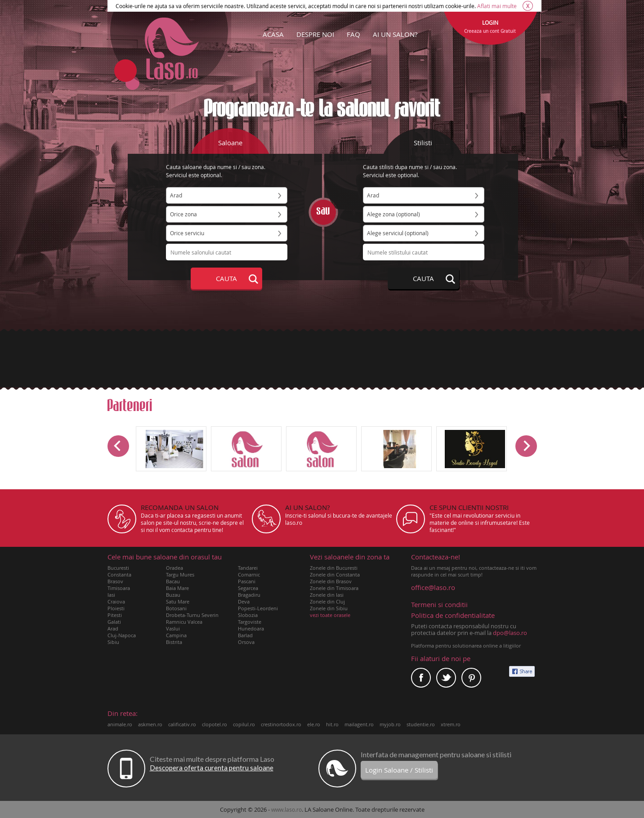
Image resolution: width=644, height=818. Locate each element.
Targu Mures (180, 574)
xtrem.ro (451, 724)
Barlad (245, 635)
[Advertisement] (322, 358)
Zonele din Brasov (331, 581)
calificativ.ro (182, 724)
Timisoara (119, 588)
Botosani (176, 608)
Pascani (247, 581)
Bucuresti (118, 568)
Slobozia (248, 615)
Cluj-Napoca (122, 635)
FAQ (353, 34)
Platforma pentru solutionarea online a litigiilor (466, 646)
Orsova (246, 642)
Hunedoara (251, 628)
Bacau (173, 581)
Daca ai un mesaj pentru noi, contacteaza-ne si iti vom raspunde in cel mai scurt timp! (474, 566)
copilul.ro (244, 724)
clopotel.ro (215, 724)
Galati (114, 622)
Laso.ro (172, 49)
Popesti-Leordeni (258, 608)
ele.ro (314, 724)
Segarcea (248, 588)
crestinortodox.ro (281, 724)
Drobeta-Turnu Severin (192, 615)
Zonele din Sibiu (329, 608)
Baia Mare (177, 588)
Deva (244, 601)
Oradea (174, 568)
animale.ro (120, 724)
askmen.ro (150, 724)
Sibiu (113, 642)
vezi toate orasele (330, 615)
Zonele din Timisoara (334, 588)
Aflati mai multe (497, 6)
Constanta (119, 574)
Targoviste (250, 622)
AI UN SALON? (395, 34)
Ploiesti (116, 608)
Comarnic (249, 574)
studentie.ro (421, 724)
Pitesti (115, 615)
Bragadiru (249, 595)
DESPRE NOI (315, 34)
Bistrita (174, 642)
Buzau (173, 595)
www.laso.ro (286, 809)
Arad (113, 628)
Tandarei (248, 568)
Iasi (111, 595)
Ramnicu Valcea (184, 622)
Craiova (116, 601)
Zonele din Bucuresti (334, 568)
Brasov (115, 581)
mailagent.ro (359, 724)
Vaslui (173, 628)
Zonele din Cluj (327, 601)
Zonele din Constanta (335, 574)
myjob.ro (390, 724)
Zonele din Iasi (327, 595)
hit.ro (332, 724)
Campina (176, 635)
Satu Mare (178, 601)
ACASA (273, 34)
